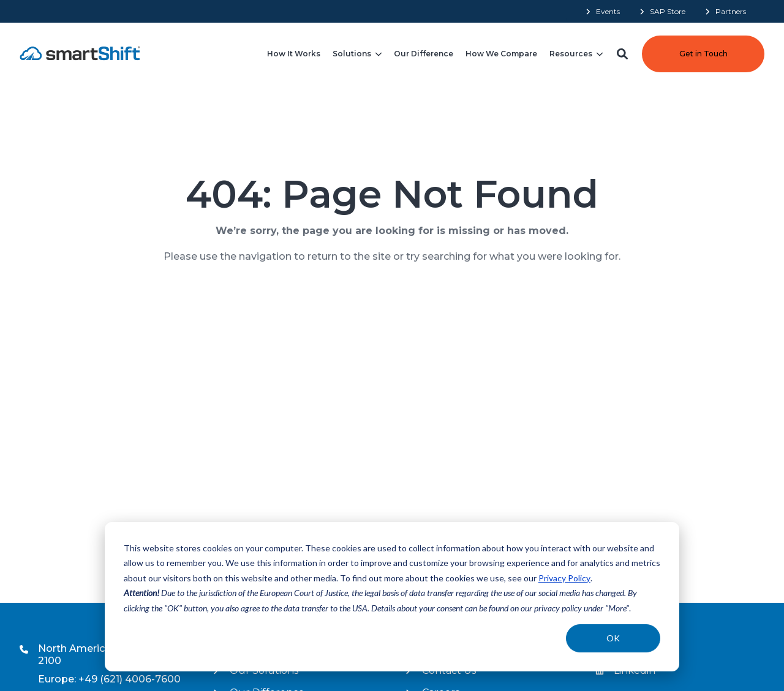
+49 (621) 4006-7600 (130, 679)
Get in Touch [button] (703, 54)
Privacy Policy (564, 578)
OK (613, 638)
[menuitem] (602, 11)
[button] (622, 54)
